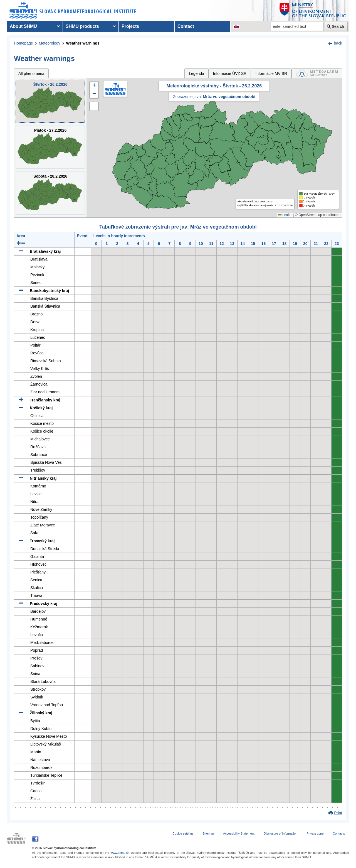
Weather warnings (83, 43)
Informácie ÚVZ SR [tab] (230, 73)
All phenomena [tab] (31, 73)
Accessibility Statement (239, 833)
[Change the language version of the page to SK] (236, 26)
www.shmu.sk (120, 853)
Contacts (339, 833)
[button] (94, 86)
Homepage (24, 43)
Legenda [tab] (196, 73)
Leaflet (285, 215)
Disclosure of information (280, 833)
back (338, 43)
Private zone (315, 833)
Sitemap (208, 833)
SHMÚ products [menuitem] (82, 26)
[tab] (317, 73)
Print (338, 813)
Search (338, 26)
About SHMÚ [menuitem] (23, 26)
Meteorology (50, 43)
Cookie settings (183, 833)
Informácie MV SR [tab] (271, 73)
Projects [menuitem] (130, 26)
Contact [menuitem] (186, 26)
